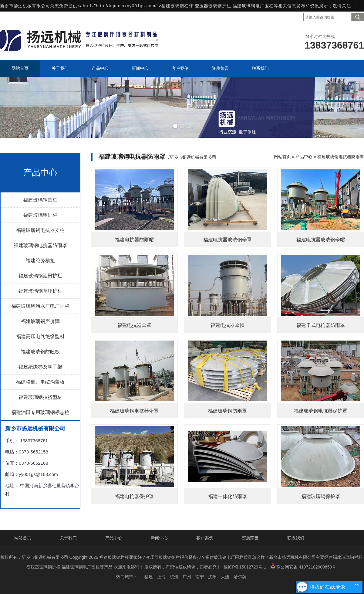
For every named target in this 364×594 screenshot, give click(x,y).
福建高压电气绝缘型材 (40, 336)
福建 (149, 577)
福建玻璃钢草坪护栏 (40, 291)
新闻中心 (159, 538)
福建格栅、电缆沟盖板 (40, 382)
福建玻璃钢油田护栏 (40, 276)
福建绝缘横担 (40, 261)
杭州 (174, 577)
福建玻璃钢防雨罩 (227, 411)
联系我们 (296, 538)
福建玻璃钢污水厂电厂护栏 (40, 306)
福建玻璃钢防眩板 (40, 352)
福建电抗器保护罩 (134, 496)
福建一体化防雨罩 (227, 496)
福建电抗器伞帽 (227, 325)
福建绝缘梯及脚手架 (40, 367)
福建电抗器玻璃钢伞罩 (227, 240)
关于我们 (68, 538)
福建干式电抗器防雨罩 (321, 325)
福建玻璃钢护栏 (40, 215)
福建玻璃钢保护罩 (321, 496)
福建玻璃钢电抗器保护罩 (321, 411)
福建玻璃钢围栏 (40, 200)
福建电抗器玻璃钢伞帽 (321, 240)
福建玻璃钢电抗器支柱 (40, 230)
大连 (225, 577)
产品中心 (304, 157)
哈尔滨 (240, 577)
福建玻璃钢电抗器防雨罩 (40, 245)
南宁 (200, 577)
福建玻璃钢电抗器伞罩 (134, 411)
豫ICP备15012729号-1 (245, 567)
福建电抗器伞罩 (134, 325)
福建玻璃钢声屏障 (40, 321)
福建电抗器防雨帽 (134, 240)
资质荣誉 (250, 538)
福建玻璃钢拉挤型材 (40, 397)
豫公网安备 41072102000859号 (303, 566)
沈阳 (212, 577)
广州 (187, 577)
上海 (161, 577)
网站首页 (282, 157)
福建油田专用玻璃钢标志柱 (40, 412)
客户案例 (205, 538)
